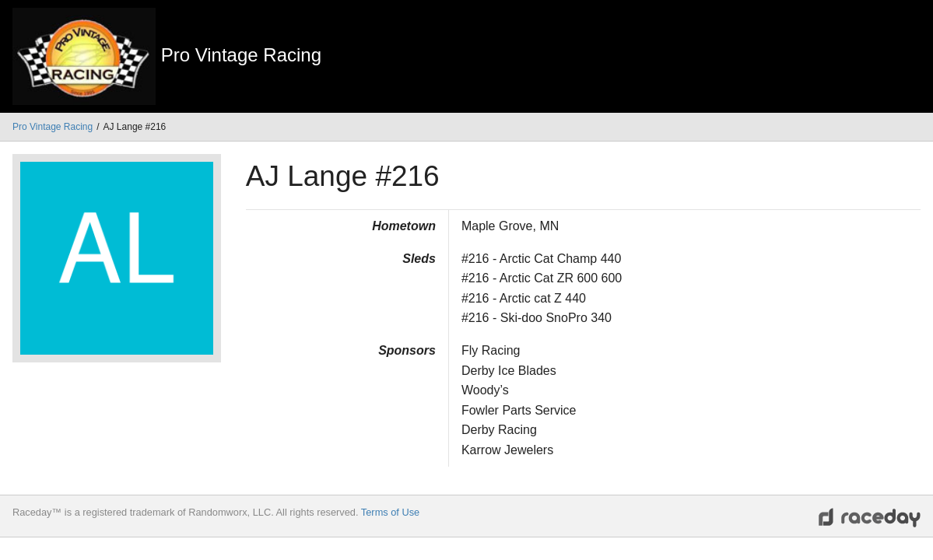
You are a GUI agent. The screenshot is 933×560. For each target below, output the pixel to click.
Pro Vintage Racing (53, 127)
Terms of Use (390, 512)
